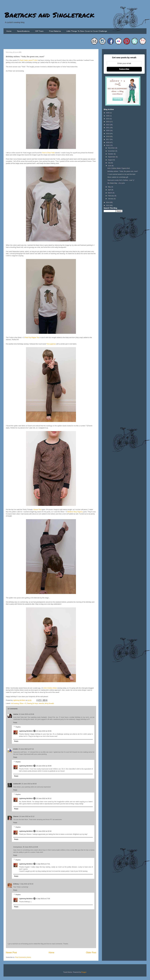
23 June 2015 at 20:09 (44, 766)
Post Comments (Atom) (23, 957)
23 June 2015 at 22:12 (27, 816)
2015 (108, 145)
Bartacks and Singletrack (50, 15)
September (112, 157)
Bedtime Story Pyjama (75, 512)
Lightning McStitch (26, 731)
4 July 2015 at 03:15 (26, 884)
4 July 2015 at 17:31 (43, 864)
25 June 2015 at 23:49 (30, 847)
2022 (108, 125)
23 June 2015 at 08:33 (29, 784)
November (112, 151)
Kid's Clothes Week (50, 688)
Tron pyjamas (51, 344)
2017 (108, 139)
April (110, 190)
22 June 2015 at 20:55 (44, 731)
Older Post (91, 953)
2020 (108, 130)
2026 (108, 113)
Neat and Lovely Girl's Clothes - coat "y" (121, 180)
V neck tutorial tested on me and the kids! (121, 174)
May (110, 187)
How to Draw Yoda (48, 153)
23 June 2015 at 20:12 (44, 798)
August (111, 160)
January (111, 199)
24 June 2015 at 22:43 (44, 831)
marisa (16, 714)
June (110, 166)
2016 (108, 142)
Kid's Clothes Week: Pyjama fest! (119, 168)
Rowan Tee (37, 510)
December (112, 148)
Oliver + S (23, 703)
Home (9, 31)
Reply (15, 722)
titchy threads (49, 703)
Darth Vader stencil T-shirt (29, 60)
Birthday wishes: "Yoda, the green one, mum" (123, 171)
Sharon (16, 816)
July (110, 163)
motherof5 (17, 784)
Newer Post (11, 953)
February (111, 196)
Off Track (39, 31)
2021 (108, 128)
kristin (16, 749)
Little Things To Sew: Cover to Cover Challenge (87, 31)
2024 (108, 119)
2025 (108, 116)
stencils (41, 703)
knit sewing (15, 703)
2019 (108, 134)
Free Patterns (55, 31)
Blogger (84, 972)
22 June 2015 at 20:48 (26, 714)
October (111, 154)
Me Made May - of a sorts (116, 183)
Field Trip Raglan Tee (32, 337)
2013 (108, 205)
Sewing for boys (33, 703)
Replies (18, 727)
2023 (108, 122)
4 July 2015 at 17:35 (43, 899)
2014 (108, 202)
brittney (16, 884)
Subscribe (124, 69)
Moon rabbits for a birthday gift (118, 177)
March (110, 193)
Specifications (23, 31)
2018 (108, 136)
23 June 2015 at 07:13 (26, 749)
